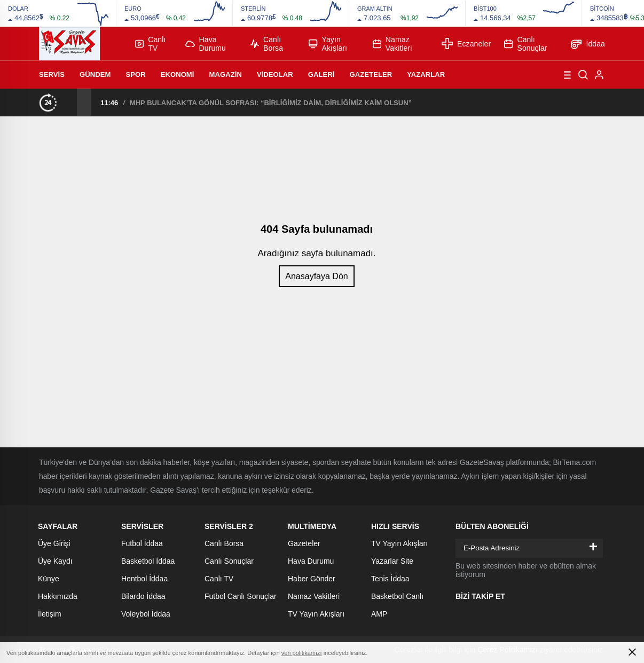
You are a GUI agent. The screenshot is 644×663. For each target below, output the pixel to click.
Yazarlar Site (392, 561)
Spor (135, 74)
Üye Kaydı (55, 561)
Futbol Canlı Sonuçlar (241, 596)
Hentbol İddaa (144, 579)
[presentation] (70, 102)
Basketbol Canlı (397, 596)
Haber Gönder (312, 579)
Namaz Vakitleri (392, 44)
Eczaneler (466, 44)
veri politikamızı (302, 653)
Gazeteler (371, 74)
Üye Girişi (54, 543)
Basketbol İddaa (148, 561)
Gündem (95, 74)
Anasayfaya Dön (316, 276)
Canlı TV (150, 44)
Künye (49, 579)
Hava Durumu (206, 44)
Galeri (321, 74)
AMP (379, 614)
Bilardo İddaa (143, 596)
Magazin (226, 74)
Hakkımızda (58, 596)
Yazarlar (426, 74)
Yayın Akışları (328, 44)
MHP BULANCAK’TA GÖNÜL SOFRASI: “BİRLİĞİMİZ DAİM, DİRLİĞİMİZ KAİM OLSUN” (271, 103)
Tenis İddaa (390, 579)
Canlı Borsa (267, 44)
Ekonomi (178, 74)
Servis (52, 74)
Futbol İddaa (142, 543)
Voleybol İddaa (146, 614)
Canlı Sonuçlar (525, 44)
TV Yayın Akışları (316, 614)
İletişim (50, 614)
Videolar (275, 74)
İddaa (588, 44)
